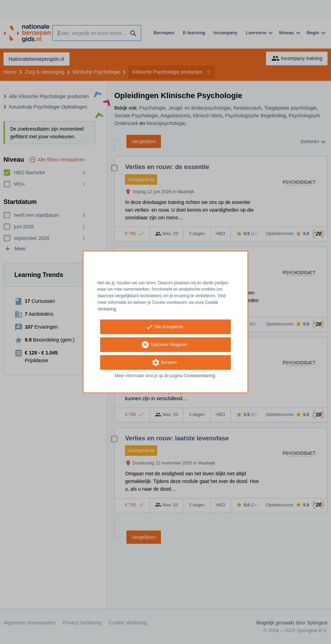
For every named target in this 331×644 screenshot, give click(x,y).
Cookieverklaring (199, 375)
